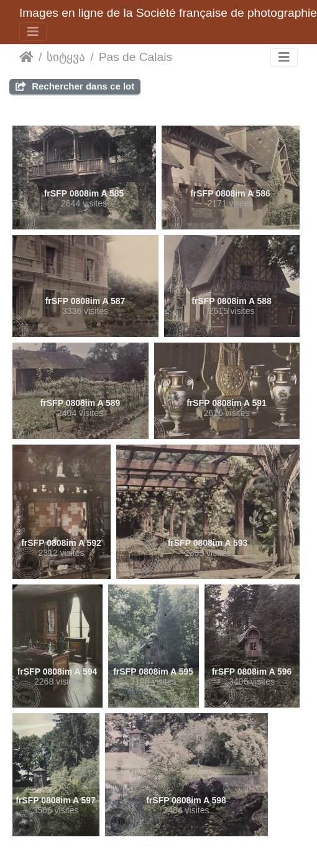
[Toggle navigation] (33, 32)
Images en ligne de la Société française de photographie (168, 13)
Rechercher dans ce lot (75, 86)
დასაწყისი (26, 57)
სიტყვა (66, 57)
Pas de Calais (136, 57)
